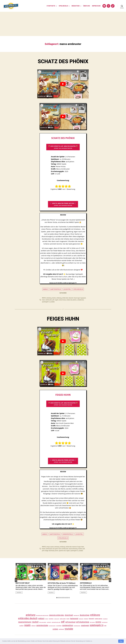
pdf (53, 300)
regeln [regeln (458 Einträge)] (27, 625)
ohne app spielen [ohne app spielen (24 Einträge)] (43, 622)
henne (44, 549)
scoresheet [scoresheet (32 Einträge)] (59, 626)
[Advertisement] (63, 24)
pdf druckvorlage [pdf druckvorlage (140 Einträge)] (83, 622)
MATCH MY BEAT (23, 583)
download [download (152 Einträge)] (69, 615)
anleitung (49, 298)
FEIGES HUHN (63, 319)
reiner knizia (62, 300)
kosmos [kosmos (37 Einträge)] (86, 619)
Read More (19, 593)
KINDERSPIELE (68, 534)
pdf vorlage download (48, 551)
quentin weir (62, 551)
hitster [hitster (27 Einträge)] (47, 619)
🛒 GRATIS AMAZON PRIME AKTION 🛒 (63, 204)
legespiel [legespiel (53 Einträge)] (91, 619)
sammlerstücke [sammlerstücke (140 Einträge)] (42, 625)
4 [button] (61, 598)
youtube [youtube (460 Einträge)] (69, 629)
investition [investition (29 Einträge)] (51, 619)
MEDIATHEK (76, 6)
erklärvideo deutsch (68, 298)
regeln (57, 300)
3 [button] (60, 598)
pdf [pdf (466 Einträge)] (63, 622)
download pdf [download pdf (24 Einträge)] (76, 615)
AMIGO (45, 289)
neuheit (80, 549)
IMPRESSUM (96, 6)
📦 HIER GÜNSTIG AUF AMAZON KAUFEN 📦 (63, 147)
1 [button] (57, 598)
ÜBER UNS (87, 6)
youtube (52, 302)
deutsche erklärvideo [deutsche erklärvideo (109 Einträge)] (57, 615)
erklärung (59, 298)
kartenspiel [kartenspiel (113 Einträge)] (74, 619)
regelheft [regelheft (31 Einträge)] (21, 626)
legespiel (83, 298)
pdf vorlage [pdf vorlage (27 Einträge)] (92, 622)
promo (57, 551)
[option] (31, 579)
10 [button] (69, 598)
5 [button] (62, 598)
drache (54, 298)
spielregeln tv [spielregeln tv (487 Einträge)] (97, 625)
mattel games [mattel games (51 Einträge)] (98, 619)
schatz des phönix (71, 300)
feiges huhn (81, 547)
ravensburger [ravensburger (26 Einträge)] (105, 622)
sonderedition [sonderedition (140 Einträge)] (68, 625)
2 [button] (58, 598)
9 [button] (68, 598)
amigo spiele (50, 547)
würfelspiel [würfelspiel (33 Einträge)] (61, 629)
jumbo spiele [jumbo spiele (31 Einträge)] (63, 619)
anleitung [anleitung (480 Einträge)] (31, 615)
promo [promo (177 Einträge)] (98, 622)
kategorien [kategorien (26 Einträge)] (81, 619)
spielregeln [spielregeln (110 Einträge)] (85, 625)
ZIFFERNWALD (86, 583)
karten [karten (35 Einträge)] (68, 619)
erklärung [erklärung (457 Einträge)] (95, 615)
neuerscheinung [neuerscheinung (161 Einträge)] (25, 622)
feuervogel (77, 298)
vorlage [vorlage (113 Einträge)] (55, 629)
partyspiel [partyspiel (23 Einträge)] (49, 622)
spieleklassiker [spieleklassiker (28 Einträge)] (77, 626)
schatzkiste (80, 300)
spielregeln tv (46, 302)
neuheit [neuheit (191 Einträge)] (35, 622)
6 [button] (64, 598)
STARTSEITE (51, 6)
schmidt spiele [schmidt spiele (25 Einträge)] (52, 626)
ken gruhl (55, 549)
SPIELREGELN (63, 6)
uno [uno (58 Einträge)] (105, 626)
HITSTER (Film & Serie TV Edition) (62, 583)
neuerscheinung (73, 549)
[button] (93, 641)
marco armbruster (47, 300)
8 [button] (66, 598)
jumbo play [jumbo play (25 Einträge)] (57, 619)
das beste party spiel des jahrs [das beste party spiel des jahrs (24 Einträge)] (42, 615)
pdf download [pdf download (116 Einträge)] (70, 622)
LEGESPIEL (67, 289)
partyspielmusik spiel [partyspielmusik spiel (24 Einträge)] (56, 622)
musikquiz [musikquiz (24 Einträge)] (105, 619)
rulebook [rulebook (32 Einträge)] (33, 626)
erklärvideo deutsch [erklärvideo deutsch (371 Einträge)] (28, 618)
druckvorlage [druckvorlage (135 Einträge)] (85, 615)
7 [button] (65, 598)
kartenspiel (49, 549)
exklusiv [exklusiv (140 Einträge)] (41, 618)
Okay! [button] (121, 641)
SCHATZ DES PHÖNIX (63, 61)
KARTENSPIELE (56, 289)
